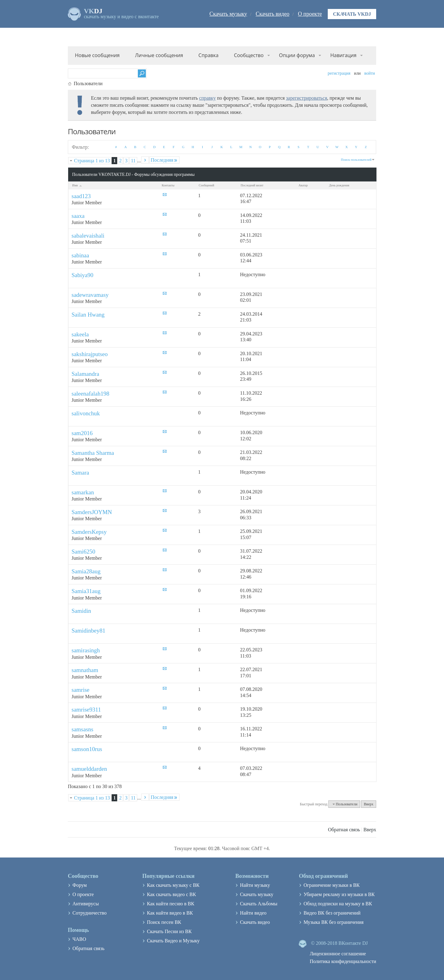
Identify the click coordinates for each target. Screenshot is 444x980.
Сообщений (207, 185)
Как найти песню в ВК (171, 904)
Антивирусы (86, 904)
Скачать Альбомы (259, 904)
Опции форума (297, 55)
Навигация (343, 55)
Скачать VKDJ (352, 14)
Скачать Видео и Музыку (173, 941)
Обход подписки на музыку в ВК (338, 904)
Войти (370, 73)
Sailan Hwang (88, 315)
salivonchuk (86, 413)
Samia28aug (86, 571)
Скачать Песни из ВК (169, 931)
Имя (77, 185)
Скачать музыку (228, 14)
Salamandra (85, 374)
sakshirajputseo (90, 354)
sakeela (80, 334)
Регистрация (339, 73)
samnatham (85, 670)
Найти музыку (255, 885)
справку (208, 98)
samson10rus (87, 749)
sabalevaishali (88, 236)
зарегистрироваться (306, 98)
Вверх (369, 804)
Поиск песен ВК (164, 922)
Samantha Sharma (93, 453)
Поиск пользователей (356, 160)
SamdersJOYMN (92, 512)
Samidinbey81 (88, 631)
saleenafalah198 (90, 394)
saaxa (78, 216)
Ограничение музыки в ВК (331, 885)
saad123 (81, 196)
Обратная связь (344, 830)
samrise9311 (86, 710)
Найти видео (253, 913)
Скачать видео (272, 14)
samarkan (83, 492)
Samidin (81, 611)
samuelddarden (89, 769)
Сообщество (249, 55)
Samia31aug (86, 591)
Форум (80, 885)
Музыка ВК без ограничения (333, 922)
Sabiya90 (82, 275)
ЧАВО (79, 939)
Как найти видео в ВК (170, 913)
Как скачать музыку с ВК (173, 885)
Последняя (164, 160)
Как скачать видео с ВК (171, 894)
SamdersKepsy (89, 532)
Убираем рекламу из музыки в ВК (339, 894)
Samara (80, 473)
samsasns (82, 729)
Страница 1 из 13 (92, 161)
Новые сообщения (97, 55)
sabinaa (80, 255)
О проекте (310, 14)
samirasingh (86, 650)
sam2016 (82, 433)
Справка (209, 55)
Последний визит (252, 185)
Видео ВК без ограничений (332, 913)
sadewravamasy (90, 295)
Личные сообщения (159, 55)
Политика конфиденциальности (343, 961)
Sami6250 (83, 552)
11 (133, 161)
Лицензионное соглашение (338, 954)
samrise (80, 690)
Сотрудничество (90, 913)
